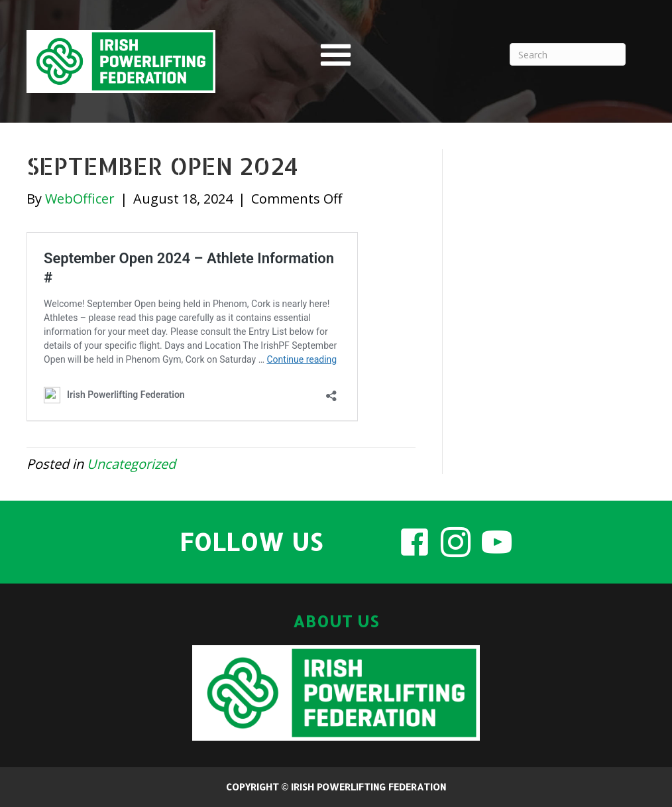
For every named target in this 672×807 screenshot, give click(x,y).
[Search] (568, 54)
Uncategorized (131, 464)
